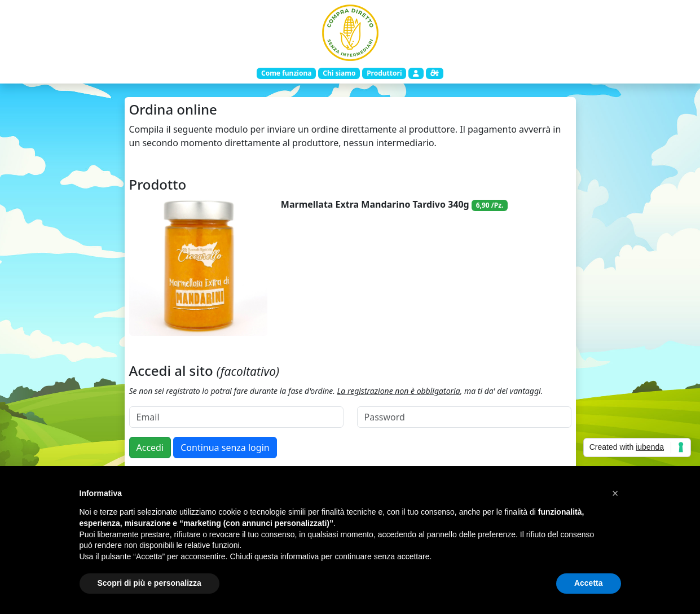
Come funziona (286, 73)
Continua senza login (225, 448)
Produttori (384, 73)
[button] (615, 493)
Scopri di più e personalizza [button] (149, 583)
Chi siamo (339, 73)
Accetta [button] (589, 583)
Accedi (150, 448)
